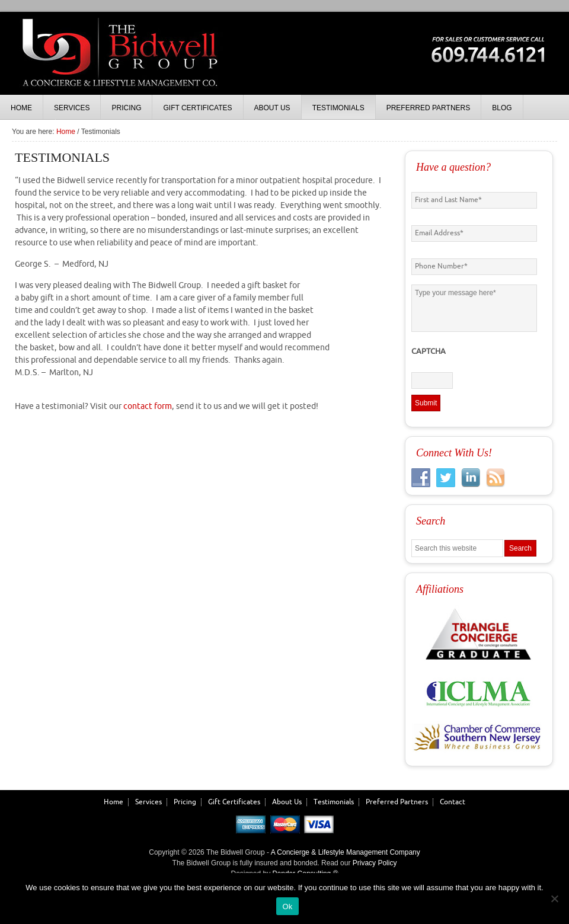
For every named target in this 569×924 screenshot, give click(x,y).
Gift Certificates (234, 802)
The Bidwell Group (119, 65)
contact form (148, 406)
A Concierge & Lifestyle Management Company (346, 852)
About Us (287, 802)
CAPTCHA (429, 351)
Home (114, 802)
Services (148, 802)
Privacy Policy (375, 863)
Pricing (185, 802)
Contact (453, 802)
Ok (287, 907)
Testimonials (334, 802)
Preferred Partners (397, 802)
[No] (554, 899)
